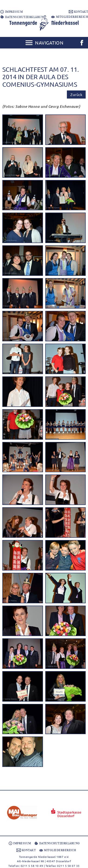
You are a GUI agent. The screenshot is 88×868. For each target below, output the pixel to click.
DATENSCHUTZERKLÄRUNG (23, 17)
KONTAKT (78, 12)
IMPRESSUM (11, 12)
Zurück (76, 94)
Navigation (49, 43)
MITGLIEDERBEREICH (69, 17)
